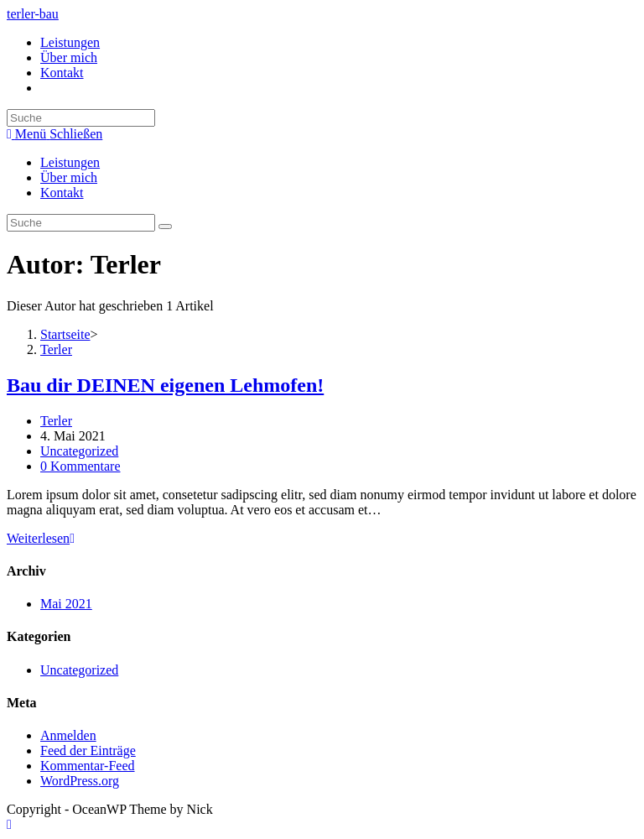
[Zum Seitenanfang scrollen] (9, 824)
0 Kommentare (80, 466)
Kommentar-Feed (88, 766)
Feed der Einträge (88, 750)
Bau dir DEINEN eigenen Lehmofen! (165, 385)
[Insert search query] (81, 223)
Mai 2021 (66, 604)
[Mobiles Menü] (55, 134)
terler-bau (33, 14)
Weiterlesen (41, 538)
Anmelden (68, 735)
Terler (56, 421)
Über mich (69, 177)
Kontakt (62, 193)
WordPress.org (80, 781)
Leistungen (70, 162)
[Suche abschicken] (165, 227)
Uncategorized (79, 451)
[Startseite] (65, 334)
